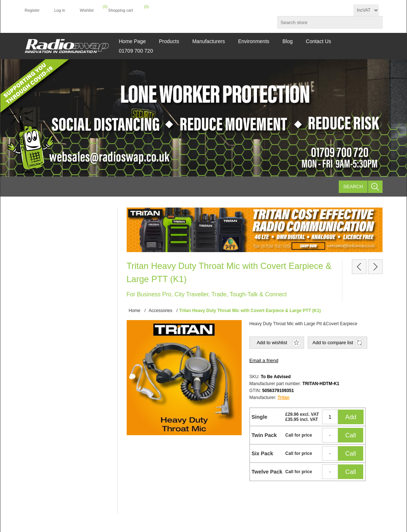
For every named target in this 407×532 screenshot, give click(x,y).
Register (32, 10)
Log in (59, 10)
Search (353, 187)
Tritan (283, 398)
